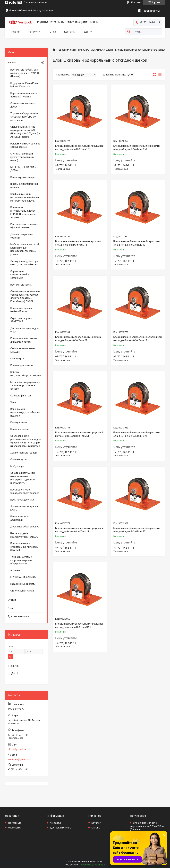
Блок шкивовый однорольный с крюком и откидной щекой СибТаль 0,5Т (137, 148)
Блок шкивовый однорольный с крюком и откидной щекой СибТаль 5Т (137, 530)
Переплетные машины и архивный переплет (24, 95)
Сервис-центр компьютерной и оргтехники (20, 275)
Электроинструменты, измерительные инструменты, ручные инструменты (23, 478)
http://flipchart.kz (17, 749)
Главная (16, 32)
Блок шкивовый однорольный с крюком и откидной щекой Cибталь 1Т (78, 243)
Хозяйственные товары (24, 453)
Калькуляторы (19, 423)
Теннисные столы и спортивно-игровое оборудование (21, 560)
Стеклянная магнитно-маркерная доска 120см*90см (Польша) (147, 826)
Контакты (70, 32)
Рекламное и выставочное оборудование (25, 145)
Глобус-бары (17, 466)
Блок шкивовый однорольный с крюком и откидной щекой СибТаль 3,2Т (137, 434)
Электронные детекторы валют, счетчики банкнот (24, 263)
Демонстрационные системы (22, 236)
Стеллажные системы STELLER (23, 350)
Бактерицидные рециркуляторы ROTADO (24, 535)
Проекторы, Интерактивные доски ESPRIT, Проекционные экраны (23, 212)
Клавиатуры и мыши (22, 365)
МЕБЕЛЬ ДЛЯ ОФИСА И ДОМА (23, 169)
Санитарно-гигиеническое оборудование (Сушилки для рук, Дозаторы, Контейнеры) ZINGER (25, 296)
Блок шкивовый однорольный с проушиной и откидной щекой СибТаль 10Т (79, 148)
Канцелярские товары (23, 177)
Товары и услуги (67, 50)
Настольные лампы (21, 285)
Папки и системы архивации (20, 518)
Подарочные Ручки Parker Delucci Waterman (25, 85)
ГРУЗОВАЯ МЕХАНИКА (91, 50)
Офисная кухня (19, 459)
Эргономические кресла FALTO (24, 508)
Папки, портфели (20, 429)
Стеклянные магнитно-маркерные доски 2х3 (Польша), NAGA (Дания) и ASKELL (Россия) (25, 132)
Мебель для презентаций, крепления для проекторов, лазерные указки (25, 249)
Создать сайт (30, 2)
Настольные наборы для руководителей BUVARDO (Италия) (25, 73)
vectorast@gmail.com (19, 759)
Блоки (109, 50)
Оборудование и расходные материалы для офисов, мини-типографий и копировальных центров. (26, 441)
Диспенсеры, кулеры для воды (24, 330)
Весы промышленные (22, 500)
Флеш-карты (17, 358)
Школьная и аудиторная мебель (24, 186)
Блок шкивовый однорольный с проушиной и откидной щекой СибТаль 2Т (79, 530)
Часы (13, 402)
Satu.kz (100, 862)
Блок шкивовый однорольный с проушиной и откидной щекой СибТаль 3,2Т (79, 625)
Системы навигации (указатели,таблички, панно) (22, 157)
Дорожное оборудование (25, 527)
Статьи (12, 600)
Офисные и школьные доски (23, 105)
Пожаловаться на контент (92, 865)
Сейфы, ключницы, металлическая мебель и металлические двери (25, 197)
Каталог (33, 32)
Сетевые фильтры (21, 396)
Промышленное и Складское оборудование (25, 491)
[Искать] (129, 32)
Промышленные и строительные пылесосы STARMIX (24, 547)
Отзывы (96, 828)
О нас (53, 32)
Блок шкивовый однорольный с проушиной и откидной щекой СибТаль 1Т (138, 339)
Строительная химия (22, 591)
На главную (15, 823)
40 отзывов (136, 2)
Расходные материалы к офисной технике (24, 226)
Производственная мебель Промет (21, 310)
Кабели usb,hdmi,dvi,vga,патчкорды (26, 374)
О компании (15, 828)
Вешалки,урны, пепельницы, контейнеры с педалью (26, 412)
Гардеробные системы (23, 584)
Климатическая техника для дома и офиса (24, 340)
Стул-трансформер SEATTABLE (21, 320)
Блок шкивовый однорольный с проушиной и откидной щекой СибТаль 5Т (79, 434)
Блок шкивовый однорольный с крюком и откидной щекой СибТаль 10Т (137, 243)
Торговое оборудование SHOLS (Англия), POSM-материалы (24, 117)
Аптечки (15, 570)
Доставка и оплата (19, 616)
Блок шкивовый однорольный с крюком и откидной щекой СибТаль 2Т (78, 339)
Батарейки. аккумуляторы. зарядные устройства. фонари (25, 385)
